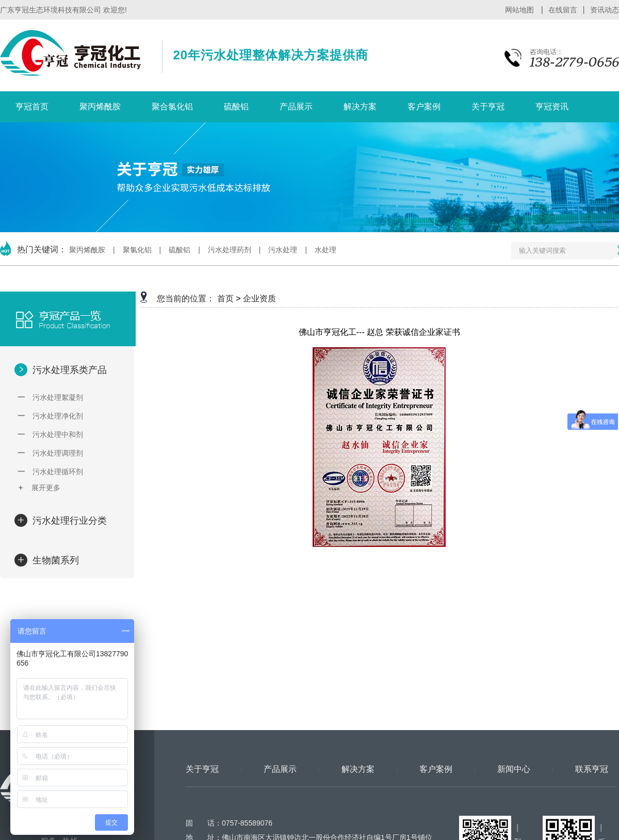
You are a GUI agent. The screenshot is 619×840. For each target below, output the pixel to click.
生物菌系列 (54, 560)
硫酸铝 (236, 107)
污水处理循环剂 (50, 472)
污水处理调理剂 (50, 453)
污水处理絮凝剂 (50, 397)
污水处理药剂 (230, 250)
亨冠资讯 (552, 107)
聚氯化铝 (137, 250)
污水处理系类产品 (68, 370)
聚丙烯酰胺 (100, 107)
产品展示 (296, 107)
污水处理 (283, 250)
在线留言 (563, 10)
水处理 (325, 250)
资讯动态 (605, 10)
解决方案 (360, 107)
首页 (225, 298)
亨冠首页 (32, 107)
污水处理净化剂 (50, 416)
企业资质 (259, 298)
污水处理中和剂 (50, 434)
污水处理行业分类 (68, 521)
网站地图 (520, 10)
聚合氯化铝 (172, 107)
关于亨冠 (488, 107)
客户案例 (424, 107)
